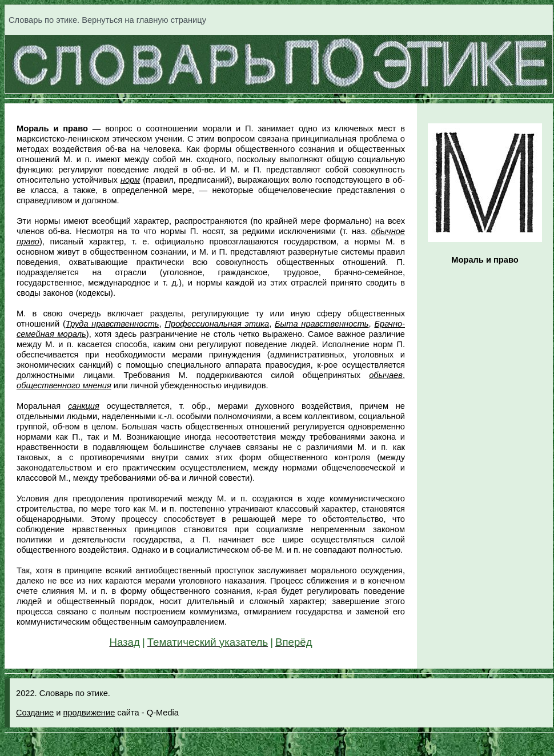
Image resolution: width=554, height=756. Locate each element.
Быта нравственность (322, 324)
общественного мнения (64, 385)
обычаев (386, 375)
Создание (35, 713)
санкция (84, 406)
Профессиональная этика (217, 324)
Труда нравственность (113, 324)
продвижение (89, 713)
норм (130, 180)
